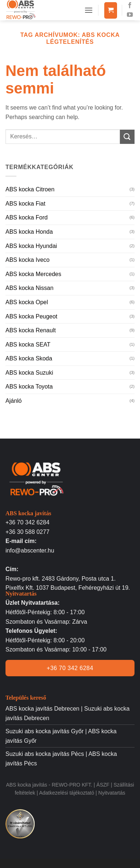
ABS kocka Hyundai (31, 246)
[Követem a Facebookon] (130, 5)
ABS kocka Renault (31, 330)
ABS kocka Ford (27, 217)
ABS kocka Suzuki (29, 373)
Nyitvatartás (112, 793)
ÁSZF (103, 785)
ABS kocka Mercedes (33, 274)
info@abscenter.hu (30, 550)
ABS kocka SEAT (28, 345)
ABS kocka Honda (29, 232)
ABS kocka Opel (27, 302)
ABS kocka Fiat (25, 204)
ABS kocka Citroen (30, 189)
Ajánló (13, 401)
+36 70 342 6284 (28, 522)
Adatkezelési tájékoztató (67, 793)
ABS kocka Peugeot (31, 316)
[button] (89, 10)
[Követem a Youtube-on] (130, 15)
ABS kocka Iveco (28, 260)
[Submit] (127, 137)
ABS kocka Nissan (30, 288)
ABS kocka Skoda (29, 358)
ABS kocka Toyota (29, 387)
